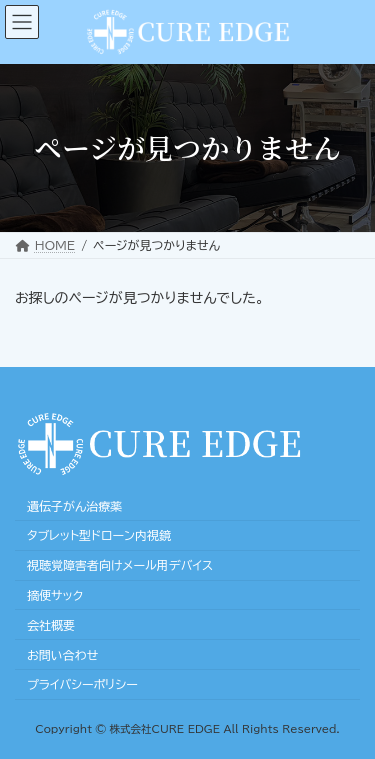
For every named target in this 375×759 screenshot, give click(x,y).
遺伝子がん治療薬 (74, 505)
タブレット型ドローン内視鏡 (99, 535)
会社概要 (51, 625)
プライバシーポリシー (82, 684)
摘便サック (55, 595)
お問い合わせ (62, 654)
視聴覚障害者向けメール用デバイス (120, 565)
